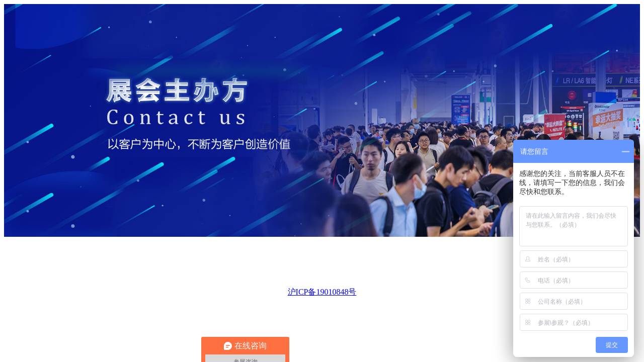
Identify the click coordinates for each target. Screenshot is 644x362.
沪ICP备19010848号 (322, 292)
